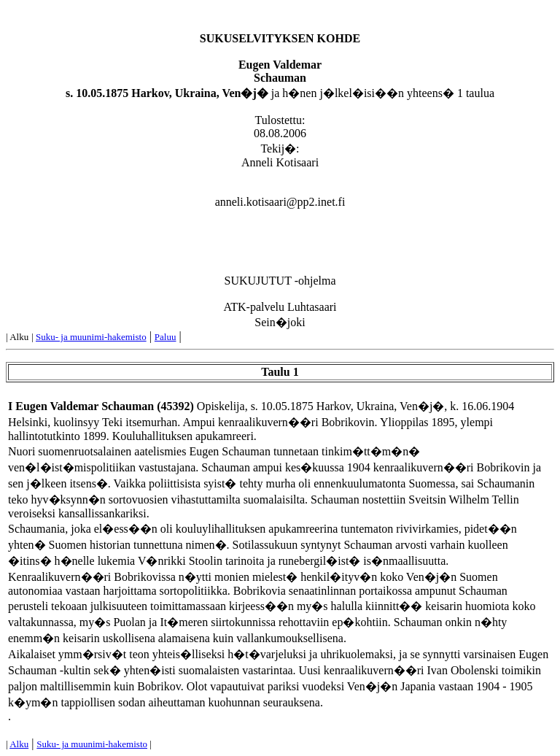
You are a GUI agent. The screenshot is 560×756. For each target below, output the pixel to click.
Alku (19, 744)
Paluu (166, 337)
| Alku (17, 337)
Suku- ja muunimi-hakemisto (91, 337)
